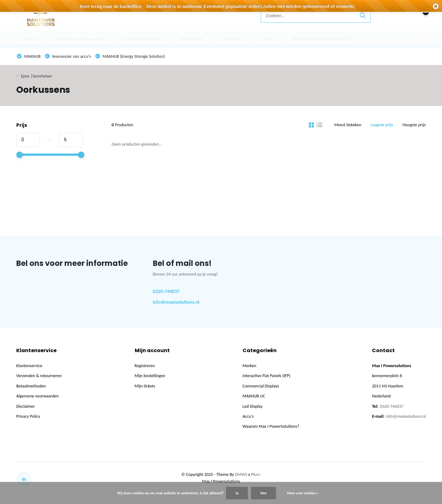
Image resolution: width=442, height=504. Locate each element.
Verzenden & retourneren (39, 376)
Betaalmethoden (31, 386)
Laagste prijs (382, 125)
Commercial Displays (142, 39)
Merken (29, 39)
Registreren (145, 366)
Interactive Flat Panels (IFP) (80, 39)
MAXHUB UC (192, 39)
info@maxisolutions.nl (176, 302)
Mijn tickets (145, 386)
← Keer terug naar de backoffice (108, 6)
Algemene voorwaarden (38, 396)
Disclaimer (25, 406)
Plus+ (256, 474)
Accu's (268, 39)
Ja (237, 493)
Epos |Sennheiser (37, 76)
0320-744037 (166, 291)
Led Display (233, 39)
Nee (264, 493)
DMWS (241, 474)
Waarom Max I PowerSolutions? (321, 39)
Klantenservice (234, 15)
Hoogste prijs (414, 125)
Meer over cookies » (303, 493)
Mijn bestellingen (150, 376)
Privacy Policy (28, 416)
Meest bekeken (348, 125)
